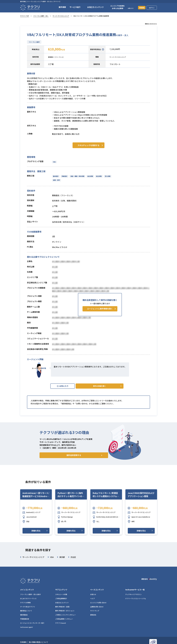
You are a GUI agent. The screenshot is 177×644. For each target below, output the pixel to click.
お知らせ (93, 595)
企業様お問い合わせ (97, 607)
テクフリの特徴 (25, 603)
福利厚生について (26, 611)
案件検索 (59, 7)
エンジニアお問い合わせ (98, 603)
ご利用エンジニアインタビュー (66, 615)
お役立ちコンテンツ (62, 603)
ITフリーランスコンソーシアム (136, 599)
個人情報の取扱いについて (38, 642)
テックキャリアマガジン (133, 595)
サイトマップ (95, 611)
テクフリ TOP (25, 16)
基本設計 (56, 175)
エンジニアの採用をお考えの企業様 (115, 7)
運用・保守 (56, 179)
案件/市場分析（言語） (63, 607)
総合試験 (98, 175)
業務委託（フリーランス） (59, 57)
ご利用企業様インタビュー (64, 619)
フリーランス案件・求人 (41, 16)
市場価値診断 (25, 619)
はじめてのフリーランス (28, 599)
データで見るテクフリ (28, 607)
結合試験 (90, 175)
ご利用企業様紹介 (61, 599)
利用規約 (23, 642)
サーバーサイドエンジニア (61, 16)
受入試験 (106, 175)
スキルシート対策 (61, 595)
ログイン (152, 8)
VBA (54, 161)
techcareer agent (26, 627)
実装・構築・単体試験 (77, 175)
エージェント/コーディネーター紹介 (32, 623)
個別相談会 (24, 615)
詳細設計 (64, 175)
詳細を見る (36, 535)
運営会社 (93, 615)
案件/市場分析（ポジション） (65, 611)
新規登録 (140, 8)
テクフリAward (61, 623)
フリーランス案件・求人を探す (31, 595)
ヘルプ (92, 599)
